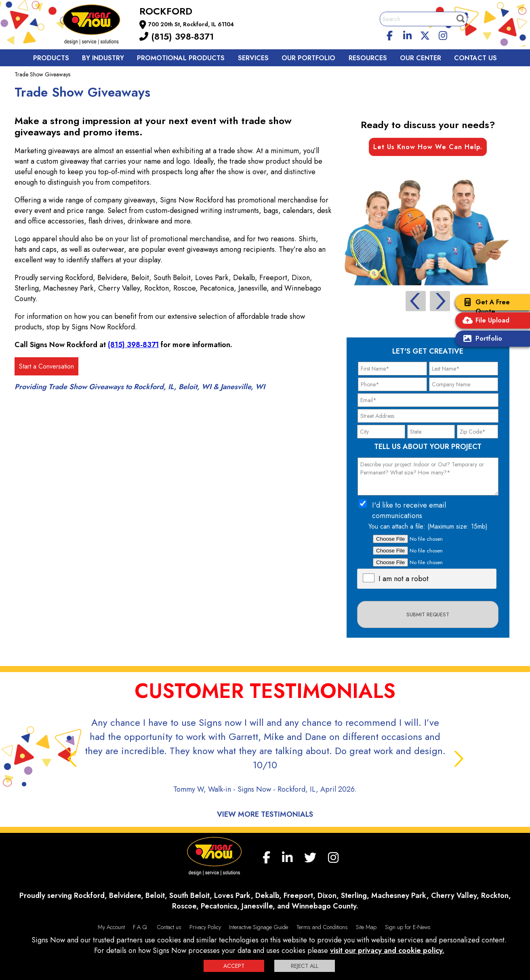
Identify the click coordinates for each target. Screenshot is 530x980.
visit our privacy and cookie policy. (387, 950)
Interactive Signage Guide (259, 927)
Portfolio (481, 339)
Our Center (421, 58)
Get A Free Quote (485, 307)
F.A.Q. (141, 927)
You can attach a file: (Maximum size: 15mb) (428, 526)
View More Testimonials (265, 814)
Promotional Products (181, 58)
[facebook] (390, 34)
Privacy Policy (205, 927)
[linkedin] (408, 34)
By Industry (103, 58)
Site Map (366, 927)
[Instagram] (443, 34)
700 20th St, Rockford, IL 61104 (191, 24)
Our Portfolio (308, 58)
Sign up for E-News (408, 927)
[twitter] (425, 34)
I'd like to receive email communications (409, 510)
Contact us (475, 58)
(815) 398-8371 (177, 36)
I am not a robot (404, 579)
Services (253, 58)
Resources (368, 58)
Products (51, 58)
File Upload (484, 321)
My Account (111, 927)
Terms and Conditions (322, 927)
